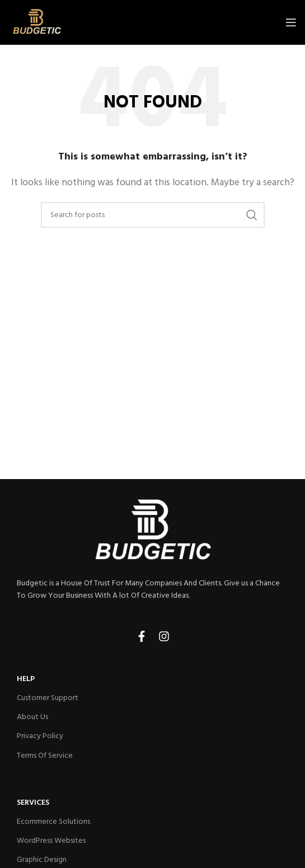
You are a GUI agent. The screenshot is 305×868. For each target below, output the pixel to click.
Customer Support (48, 698)
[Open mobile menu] (291, 22)
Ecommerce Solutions (53, 822)
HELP (26, 679)
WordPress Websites (51, 841)
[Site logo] (37, 22)
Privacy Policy (40, 736)
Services (33, 803)
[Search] (153, 215)
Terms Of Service (45, 756)
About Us (32, 717)
